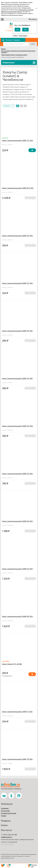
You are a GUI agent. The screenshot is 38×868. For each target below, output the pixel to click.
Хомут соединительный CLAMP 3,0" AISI (17, 331)
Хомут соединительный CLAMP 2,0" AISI (17, 236)
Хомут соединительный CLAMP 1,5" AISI (17, 712)
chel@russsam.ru (7, 837)
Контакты (4, 825)
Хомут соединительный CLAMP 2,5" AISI (17, 283)
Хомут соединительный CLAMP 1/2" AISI (18, 140)
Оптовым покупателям (9, 813)
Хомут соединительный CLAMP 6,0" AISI (17, 521)
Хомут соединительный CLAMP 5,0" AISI (17, 474)
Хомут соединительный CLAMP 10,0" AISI (18, 188)
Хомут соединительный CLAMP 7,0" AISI (17, 759)
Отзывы (4, 816)
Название (7, 106)
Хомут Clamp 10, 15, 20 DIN (12, 664)
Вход (16, 36)
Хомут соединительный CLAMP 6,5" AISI (17, 569)
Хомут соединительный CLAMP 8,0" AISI (17, 616)
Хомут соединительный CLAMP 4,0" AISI (17, 426)
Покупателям (5, 811)
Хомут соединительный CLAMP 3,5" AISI (17, 378)
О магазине (5, 808)
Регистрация (23, 36)
